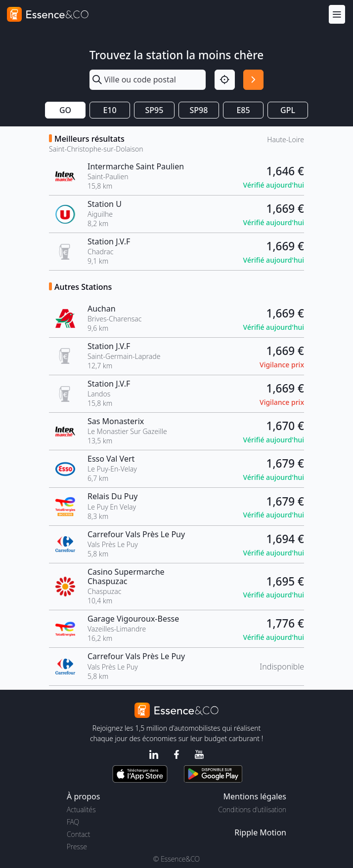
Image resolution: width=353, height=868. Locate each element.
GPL (288, 110)
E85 (243, 110)
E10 (110, 110)
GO (65, 110)
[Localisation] (225, 80)
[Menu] (337, 14)
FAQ (73, 822)
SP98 (199, 110)
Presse (77, 847)
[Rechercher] (253, 80)
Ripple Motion (260, 832)
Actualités (81, 809)
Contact (78, 834)
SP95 (154, 110)
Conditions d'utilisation (252, 809)
